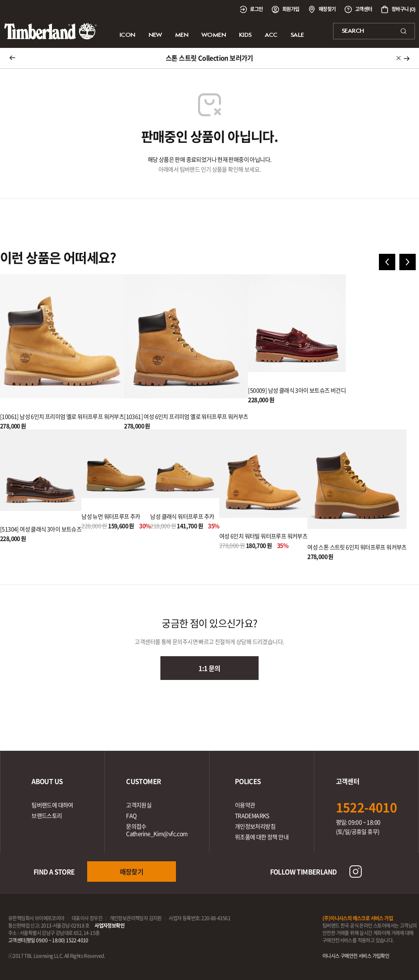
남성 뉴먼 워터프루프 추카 (111, 516)
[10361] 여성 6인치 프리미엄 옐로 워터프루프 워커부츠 (186, 416)
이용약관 (245, 805)
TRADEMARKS (252, 815)
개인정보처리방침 (255, 826)
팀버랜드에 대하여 (52, 805)
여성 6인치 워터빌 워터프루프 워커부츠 (263, 536)
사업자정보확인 (109, 926)
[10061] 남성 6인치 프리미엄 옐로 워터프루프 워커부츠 (62, 416)
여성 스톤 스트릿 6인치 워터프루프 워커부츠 (357, 547)
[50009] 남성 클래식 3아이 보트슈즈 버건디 (297, 390)
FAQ (131, 815)
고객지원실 (139, 805)
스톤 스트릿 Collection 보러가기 (209, 58)
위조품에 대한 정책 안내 (262, 837)
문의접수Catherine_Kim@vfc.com (157, 830)
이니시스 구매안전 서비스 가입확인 (356, 956)
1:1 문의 (209, 668)
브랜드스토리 (47, 815)
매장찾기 (132, 872)
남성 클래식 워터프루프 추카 (182, 516)
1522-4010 (367, 807)
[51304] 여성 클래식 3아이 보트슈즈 (41, 529)
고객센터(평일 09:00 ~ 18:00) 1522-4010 (48, 940)
